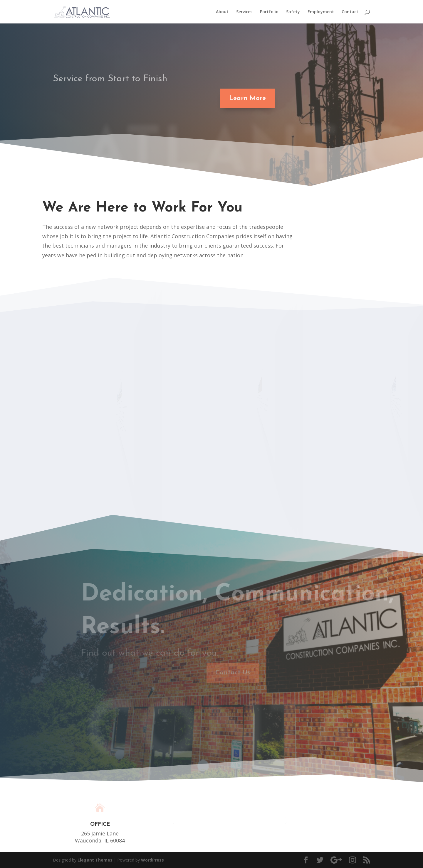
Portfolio (269, 12)
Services (244, 12)
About (222, 12)
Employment (321, 12)
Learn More (244, 98)
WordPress (152, 860)
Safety (293, 12)
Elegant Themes (95, 860)
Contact (350, 12)
